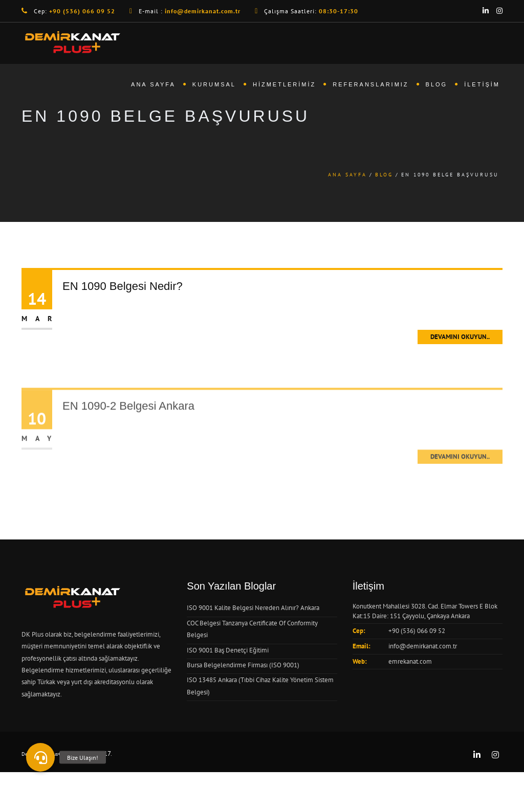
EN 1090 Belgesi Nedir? (123, 286)
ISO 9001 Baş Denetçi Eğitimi (228, 650)
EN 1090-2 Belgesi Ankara (128, 431)
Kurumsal (214, 84)
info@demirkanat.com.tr (423, 646)
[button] (40, 757)
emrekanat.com (410, 661)
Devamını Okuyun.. (460, 337)
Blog (437, 84)
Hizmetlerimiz (284, 84)
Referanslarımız (370, 84)
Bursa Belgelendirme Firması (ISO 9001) (243, 665)
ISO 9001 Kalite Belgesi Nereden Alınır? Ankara (253, 608)
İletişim (482, 84)
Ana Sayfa (153, 84)
